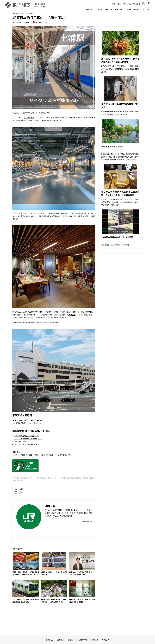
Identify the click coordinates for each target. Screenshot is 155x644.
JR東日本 (137, 9)
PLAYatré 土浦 (29, 118)
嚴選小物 (118, 9)
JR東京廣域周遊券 (21, 441)
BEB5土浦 (72, 315)
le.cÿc (33, 213)
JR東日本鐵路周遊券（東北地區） (26, 436)
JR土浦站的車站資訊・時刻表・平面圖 (28, 420)
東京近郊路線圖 (20, 423)
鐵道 (22, 493)
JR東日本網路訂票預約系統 (131, 4)
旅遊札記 (99, 9)
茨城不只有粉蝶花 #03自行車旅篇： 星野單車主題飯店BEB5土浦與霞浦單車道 (42, 455)
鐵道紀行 (90, 9)
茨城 (45, 22)
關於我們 (146, 9)
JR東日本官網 (116, 4)
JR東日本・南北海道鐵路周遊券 (26, 444)
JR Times (18, 5)
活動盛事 (127, 9)
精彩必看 (109, 9)
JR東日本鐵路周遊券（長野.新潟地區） (28, 439)
